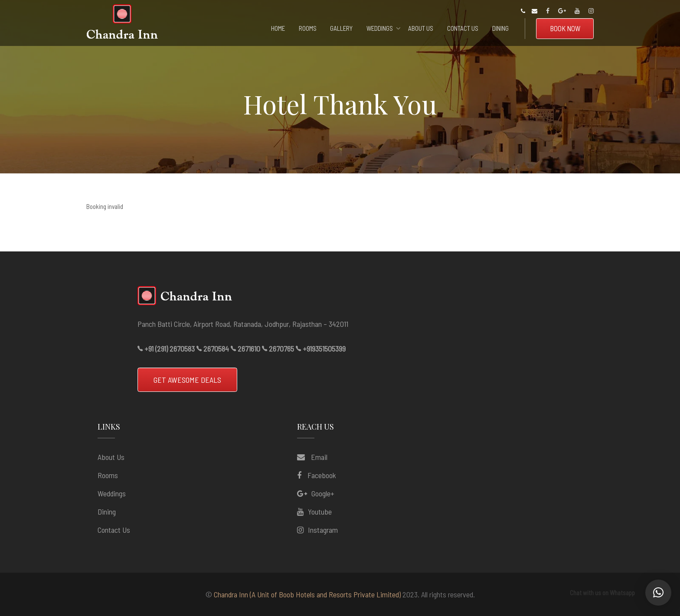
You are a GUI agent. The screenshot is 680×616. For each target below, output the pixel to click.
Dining (107, 512)
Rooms (108, 475)
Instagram (323, 530)
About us (111, 457)
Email (318, 457)
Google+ (323, 493)
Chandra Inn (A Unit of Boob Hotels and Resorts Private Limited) (307, 594)
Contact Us (114, 530)
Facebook (322, 475)
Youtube (320, 512)
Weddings (112, 493)
